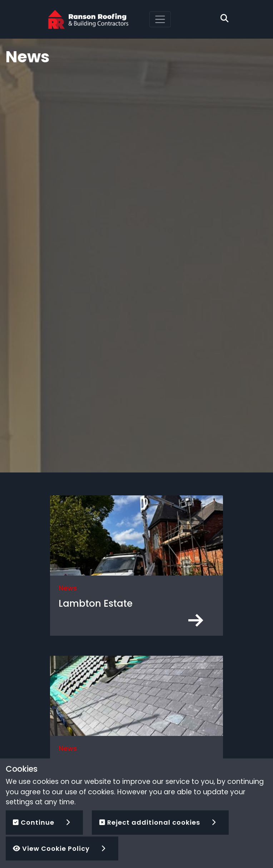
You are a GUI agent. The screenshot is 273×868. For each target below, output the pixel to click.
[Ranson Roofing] (88, 19)
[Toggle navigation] (160, 19)
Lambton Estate (96, 603)
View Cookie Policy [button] (51, 848)
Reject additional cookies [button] (150, 822)
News (68, 588)
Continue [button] (34, 822)
